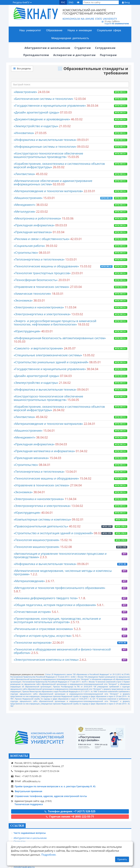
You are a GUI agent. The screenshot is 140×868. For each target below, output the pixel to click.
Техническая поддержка (29, 804)
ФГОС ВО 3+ (106, 198)
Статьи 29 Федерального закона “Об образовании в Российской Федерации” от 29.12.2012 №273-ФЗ (87, 674)
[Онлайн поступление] (101, 738)
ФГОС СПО (107, 526)
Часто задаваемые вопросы (30, 833)
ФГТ (125, 554)
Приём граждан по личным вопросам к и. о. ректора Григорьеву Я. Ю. (55, 786)
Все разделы (22, 68)
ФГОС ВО (122, 564)
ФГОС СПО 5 (121, 520)
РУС (63, 2)
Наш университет (30, 30)
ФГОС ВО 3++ (121, 92)
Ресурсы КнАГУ (22, 2)
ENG (71, 2)
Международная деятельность (70, 38)
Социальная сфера (109, 30)
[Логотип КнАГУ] (39, 738)
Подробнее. (49, 855)
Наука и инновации (80, 30)
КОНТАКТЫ (19, 756)
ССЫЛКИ (17, 826)
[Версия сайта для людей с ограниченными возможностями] (78, 2)
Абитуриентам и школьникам (30, 838)
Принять (122, 859)
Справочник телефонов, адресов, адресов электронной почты (51, 796)
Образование (54, 30)
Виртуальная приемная (29, 791)
